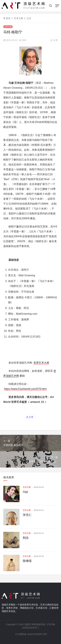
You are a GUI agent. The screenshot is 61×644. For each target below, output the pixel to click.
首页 (8, 18)
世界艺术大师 (41, 363)
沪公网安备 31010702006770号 (31, 634)
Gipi (25, 492)
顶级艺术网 (30, 624)
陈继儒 (27, 561)
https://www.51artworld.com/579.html (25, 389)
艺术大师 (19, 18)
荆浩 (26, 538)
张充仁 (27, 515)
